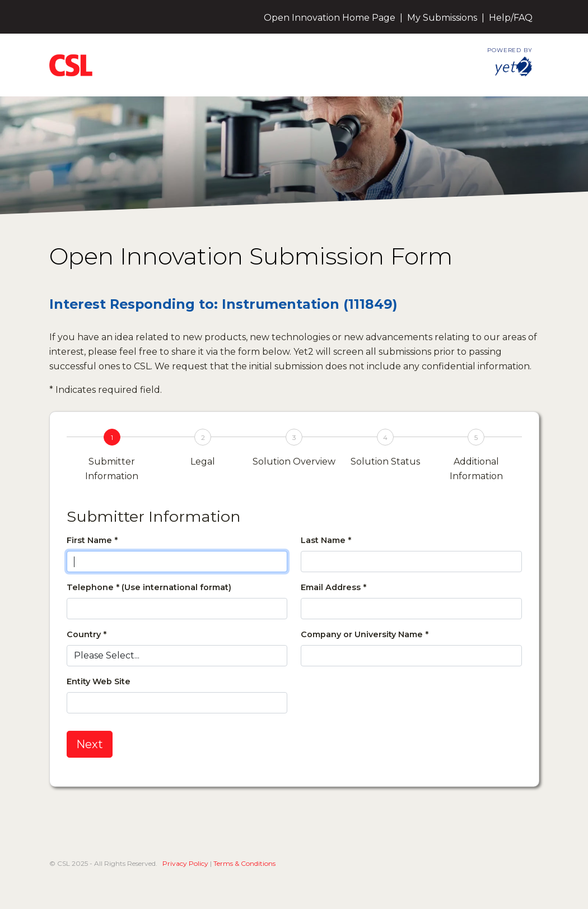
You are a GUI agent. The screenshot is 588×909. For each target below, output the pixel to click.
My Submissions (442, 18)
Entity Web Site (99, 681)
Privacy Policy (185, 863)
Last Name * (326, 540)
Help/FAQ (511, 18)
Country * (87, 634)
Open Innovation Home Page (330, 18)
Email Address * (333, 587)
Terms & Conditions (244, 863)
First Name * (92, 540)
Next (90, 744)
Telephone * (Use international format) (149, 587)
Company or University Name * (365, 634)
